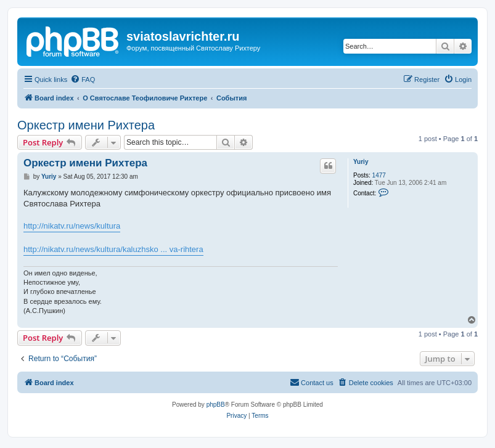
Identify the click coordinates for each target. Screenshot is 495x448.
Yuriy (361, 162)
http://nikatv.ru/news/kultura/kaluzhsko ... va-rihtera (113, 249)
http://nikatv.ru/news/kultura (72, 226)
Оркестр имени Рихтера (86, 125)
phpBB (216, 405)
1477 (379, 175)
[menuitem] (83, 79)
